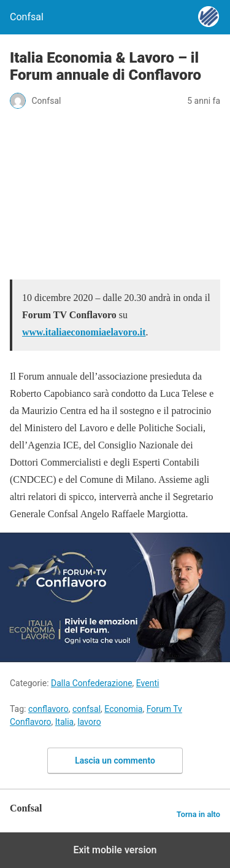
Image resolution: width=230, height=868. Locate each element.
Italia (64, 722)
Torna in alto (198, 814)
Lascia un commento (115, 760)
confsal (86, 709)
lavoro (89, 722)
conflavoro (48, 709)
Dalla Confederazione (92, 683)
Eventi (148, 683)
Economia (123, 709)
